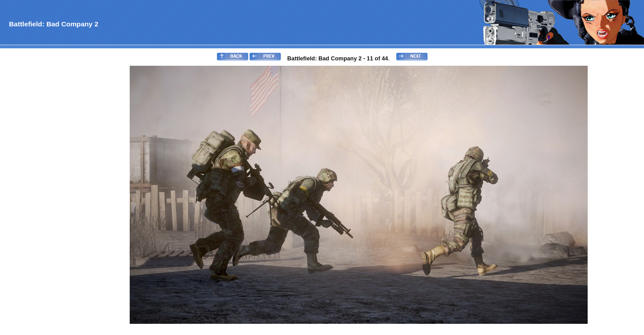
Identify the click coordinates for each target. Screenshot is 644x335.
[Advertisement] (37, 199)
